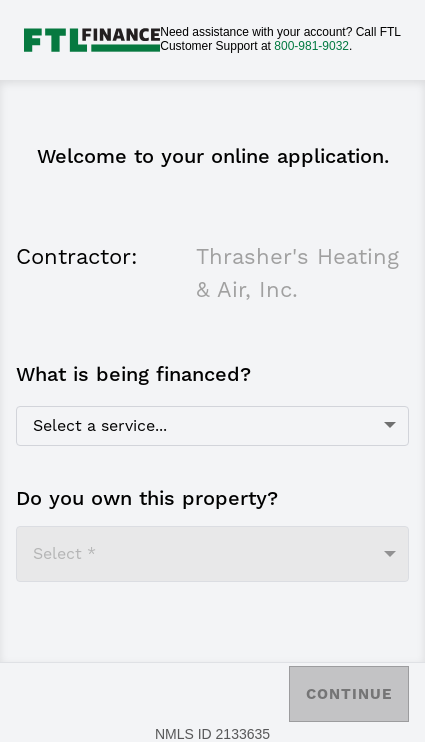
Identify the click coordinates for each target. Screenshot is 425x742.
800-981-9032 (311, 46)
